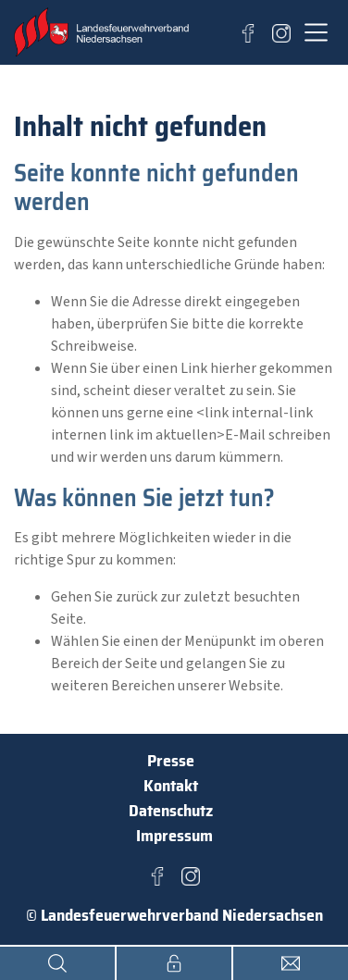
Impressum (174, 836)
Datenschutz (171, 811)
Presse (171, 761)
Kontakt (171, 786)
